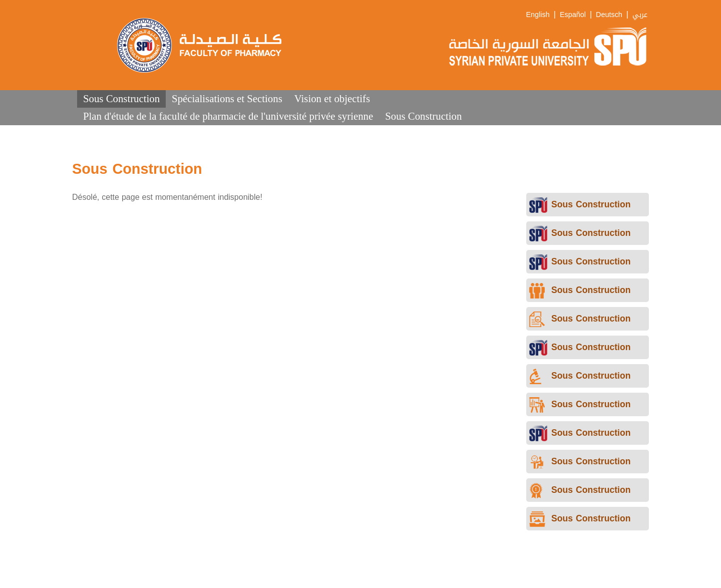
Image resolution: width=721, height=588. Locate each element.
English (538, 15)
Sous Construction (121, 98)
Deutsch (609, 15)
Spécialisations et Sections (227, 98)
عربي (640, 15)
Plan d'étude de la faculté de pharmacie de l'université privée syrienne (228, 116)
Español (573, 15)
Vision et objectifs (332, 98)
